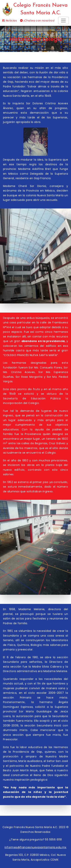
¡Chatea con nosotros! (37, 21)
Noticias (10, 21)
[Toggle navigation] (63, 21)
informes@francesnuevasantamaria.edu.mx (35, 847)
